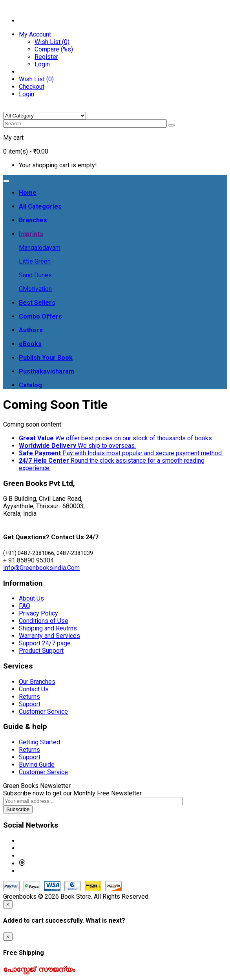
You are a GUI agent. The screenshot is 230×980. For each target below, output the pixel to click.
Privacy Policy (38, 613)
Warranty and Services (49, 636)
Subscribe (18, 809)
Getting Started (39, 742)
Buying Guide (37, 765)
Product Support (41, 651)
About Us (31, 598)
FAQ (25, 606)
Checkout (32, 87)
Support (30, 704)
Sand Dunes (35, 275)
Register (46, 57)
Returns (29, 697)
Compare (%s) (54, 49)
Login (42, 64)
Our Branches (37, 682)
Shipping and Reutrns (48, 628)
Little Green (35, 261)
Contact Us (34, 689)
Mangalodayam (40, 248)
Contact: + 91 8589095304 (39, 7)
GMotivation (35, 289)
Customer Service (43, 712)
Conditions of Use (44, 621)
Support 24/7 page (45, 643)
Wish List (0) (52, 42)
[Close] (8, 904)
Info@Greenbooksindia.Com (41, 568)
